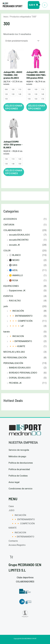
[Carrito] (11, 557)
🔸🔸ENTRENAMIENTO (21, 341)
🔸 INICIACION (16, 336)
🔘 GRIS (13, 265)
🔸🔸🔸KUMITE (17, 346)
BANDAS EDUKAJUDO (20, 368)
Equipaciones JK (17, 290)
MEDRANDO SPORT (13, 6)
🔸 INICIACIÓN (16, 311)
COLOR (7, 251)
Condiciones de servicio (21, 489)
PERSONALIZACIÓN (13, 363)
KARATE (13, 528)
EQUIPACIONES (11, 286)
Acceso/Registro (17, 545)
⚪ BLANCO (15, 255)
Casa (11, 506)
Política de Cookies (18, 476)
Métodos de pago (17, 456)
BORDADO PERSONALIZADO (23, 373)
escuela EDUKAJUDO (19, 235)
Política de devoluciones (21, 463)
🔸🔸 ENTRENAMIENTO (21, 316)
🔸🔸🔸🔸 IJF (16, 326)
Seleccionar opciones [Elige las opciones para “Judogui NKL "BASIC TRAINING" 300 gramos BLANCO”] (14, 107)
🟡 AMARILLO (16, 275)
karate (7, 332)
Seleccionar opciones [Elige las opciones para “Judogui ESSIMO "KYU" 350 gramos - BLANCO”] (14, 172)
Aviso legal (14, 482)
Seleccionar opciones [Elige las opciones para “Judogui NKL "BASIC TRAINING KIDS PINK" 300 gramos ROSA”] (37, 107)
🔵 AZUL (13, 270)
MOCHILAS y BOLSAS (14, 352)
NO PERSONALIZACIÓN (15, 358)
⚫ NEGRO (14, 260)
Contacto (13, 541)
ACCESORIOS (10, 219)
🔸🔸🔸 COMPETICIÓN (21, 321)
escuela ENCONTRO (19, 240)
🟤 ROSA (13, 280)
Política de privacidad (19, 469)
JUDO (12, 510)
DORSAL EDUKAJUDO (20, 378)
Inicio (6, 17)
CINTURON (9, 225)
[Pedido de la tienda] (22, 41)
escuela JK (14, 245)
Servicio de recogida (19, 450)
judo (6, 306)
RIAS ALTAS (15, 301)
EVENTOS (8, 296)
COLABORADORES (13, 230)
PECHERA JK (15, 383)
